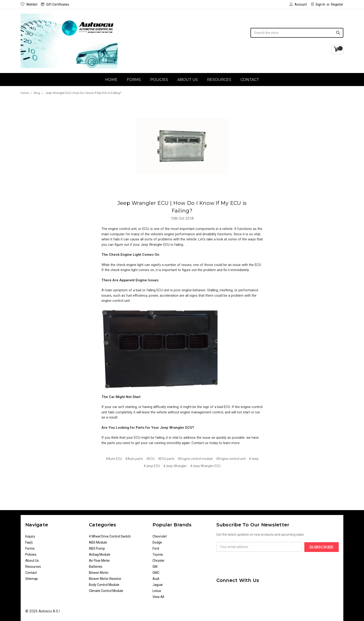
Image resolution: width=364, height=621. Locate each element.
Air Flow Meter (99, 561)
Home (111, 80)
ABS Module (98, 542)
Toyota (158, 555)
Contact (250, 80)
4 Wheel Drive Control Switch (110, 536)
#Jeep (254, 459)
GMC (156, 573)
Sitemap (32, 579)
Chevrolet (160, 536)
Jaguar (158, 585)
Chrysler (159, 561)
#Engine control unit (231, 459)
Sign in (318, 4)
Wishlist (29, 4)
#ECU (150, 459)
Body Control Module (104, 585)
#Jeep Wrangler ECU (205, 466)
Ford (156, 548)
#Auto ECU (114, 459)
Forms (134, 80)
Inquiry (30, 536)
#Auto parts (134, 459)
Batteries (96, 567)
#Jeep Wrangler (175, 466)
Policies (159, 80)
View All (158, 597)
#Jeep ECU (152, 466)
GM (155, 567)
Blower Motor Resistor (105, 579)
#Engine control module (195, 459)
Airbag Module (100, 555)
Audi (156, 579)
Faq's (29, 542)
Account (298, 4)
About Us (188, 80)
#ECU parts (166, 459)
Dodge (157, 542)
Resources (219, 80)
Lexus (157, 591)
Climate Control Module (106, 591)
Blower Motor (99, 573)
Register (337, 4)
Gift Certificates (55, 4)
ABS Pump (97, 548)
